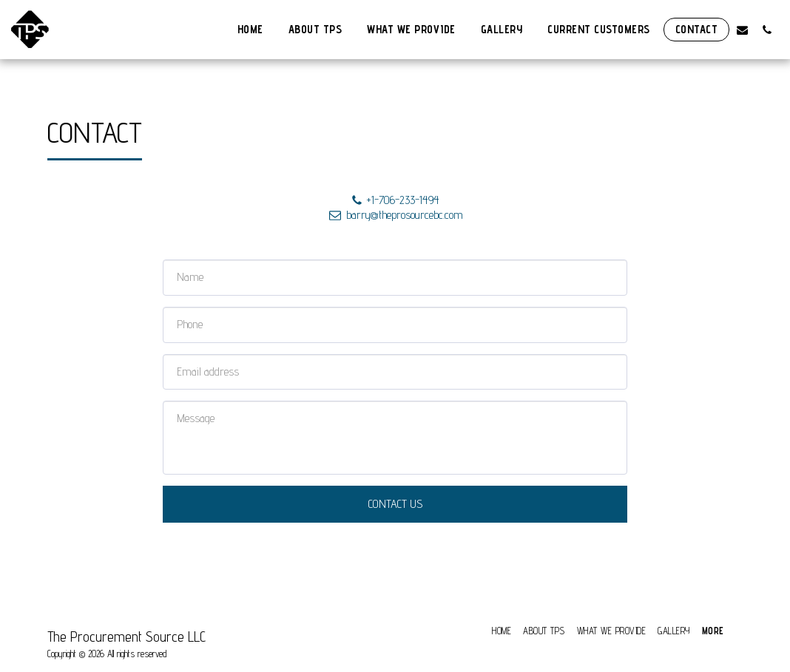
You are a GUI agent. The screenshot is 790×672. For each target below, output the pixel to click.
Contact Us (395, 504)
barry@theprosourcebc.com (395, 215)
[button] (742, 30)
